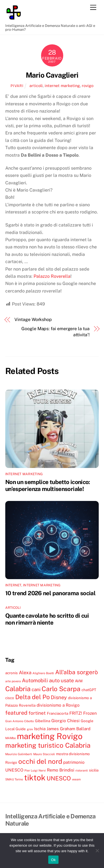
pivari (17, 86)
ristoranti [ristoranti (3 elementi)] (82, 770)
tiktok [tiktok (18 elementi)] (35, 777)
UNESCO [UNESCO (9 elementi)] (59, 778)
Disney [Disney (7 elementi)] (59, 697)
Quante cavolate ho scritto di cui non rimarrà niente (47, 619)
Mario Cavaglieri (52, 75)
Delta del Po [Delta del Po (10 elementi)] (32, 697)
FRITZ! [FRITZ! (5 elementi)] (76, 713)
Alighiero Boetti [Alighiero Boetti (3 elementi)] (43, 673)
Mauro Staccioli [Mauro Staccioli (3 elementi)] (44, 754)
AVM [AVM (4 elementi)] (79, 681)
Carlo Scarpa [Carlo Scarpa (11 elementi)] (61, 689)
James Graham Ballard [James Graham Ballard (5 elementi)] (69, 729)
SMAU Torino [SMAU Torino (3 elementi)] (14, 779)
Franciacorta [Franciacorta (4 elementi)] (58, 713)
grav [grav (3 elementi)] (30, 729)
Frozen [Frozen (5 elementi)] (90, 713)
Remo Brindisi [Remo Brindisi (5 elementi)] (61, 770)
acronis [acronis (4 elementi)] (12, 673)
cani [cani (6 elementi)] (36, 689)
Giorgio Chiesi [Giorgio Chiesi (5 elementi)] (65, 721)
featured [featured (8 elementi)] (16, 713)
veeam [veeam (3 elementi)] (76, 779)
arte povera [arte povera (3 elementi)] (13, 681)
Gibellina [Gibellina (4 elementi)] (43, 721)
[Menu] (93, 8)
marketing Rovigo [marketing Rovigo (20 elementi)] (50, 736)
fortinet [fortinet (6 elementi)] (37, 713)
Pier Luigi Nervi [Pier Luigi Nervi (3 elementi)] (35, 770)
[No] (97, 851)
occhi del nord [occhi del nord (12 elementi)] (40, 761)
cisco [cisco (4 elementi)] (10, 698)
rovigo (88, 86)
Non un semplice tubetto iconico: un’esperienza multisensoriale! (48, 485)
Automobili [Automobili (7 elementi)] (35, 680)
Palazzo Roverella (52, 276)
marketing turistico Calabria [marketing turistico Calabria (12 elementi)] (48, 745)
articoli (36, 86)
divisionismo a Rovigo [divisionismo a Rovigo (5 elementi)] (58, 705)
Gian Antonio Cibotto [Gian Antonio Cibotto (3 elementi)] (20, 721)
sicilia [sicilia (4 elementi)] (94, 770)
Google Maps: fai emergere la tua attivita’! (55, 332)
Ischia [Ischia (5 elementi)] (40, 729)
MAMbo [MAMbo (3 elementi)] (11, 738)
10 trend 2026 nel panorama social (50, 593)
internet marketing (62, 86)
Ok (53, 860)
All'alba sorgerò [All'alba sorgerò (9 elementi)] (77, 672)
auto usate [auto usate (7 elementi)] (61, 680)
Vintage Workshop (33, 320)
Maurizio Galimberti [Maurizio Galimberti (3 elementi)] (19, 754)
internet (13, 585)
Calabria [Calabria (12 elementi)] (18, 689)
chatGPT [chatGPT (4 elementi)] (89, 690)
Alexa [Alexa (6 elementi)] (25, 673)
